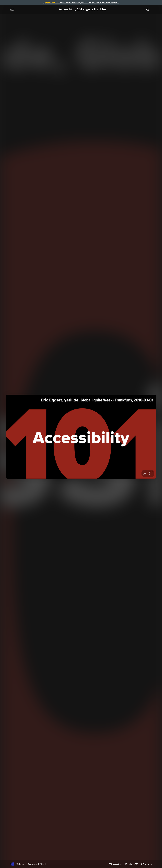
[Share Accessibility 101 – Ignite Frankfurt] (136, 864)
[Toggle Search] (148, 10)
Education (115, 864)
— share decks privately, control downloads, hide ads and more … (81, 3)
